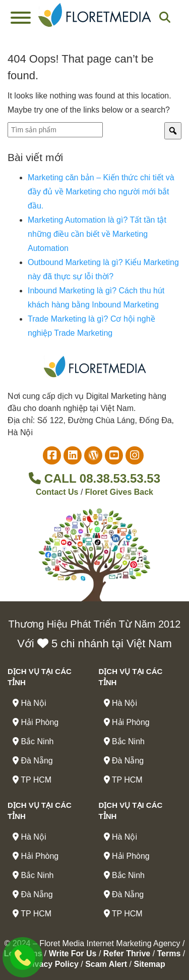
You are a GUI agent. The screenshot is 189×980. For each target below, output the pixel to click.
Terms (169, 953)
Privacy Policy (51, 964)
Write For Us (73, 953)
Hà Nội (29, 703)
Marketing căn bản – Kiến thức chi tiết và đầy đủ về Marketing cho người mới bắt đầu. (101, 192)
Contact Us (57, 492)
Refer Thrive (127, 953)
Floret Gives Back (119, 492)
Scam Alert (106, 964)
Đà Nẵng (33, 761)
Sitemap (149, 964)
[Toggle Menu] (21, 18)
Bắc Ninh (33, 741)
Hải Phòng (36, 722)
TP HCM (32, 780)
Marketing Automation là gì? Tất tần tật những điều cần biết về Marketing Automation (97, 234)
